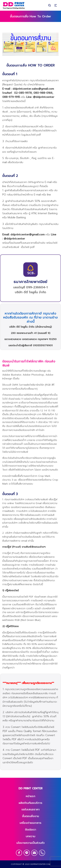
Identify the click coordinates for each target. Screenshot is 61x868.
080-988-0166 (43, 93)
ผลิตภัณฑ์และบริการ (30, 803)
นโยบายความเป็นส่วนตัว (30, 843)
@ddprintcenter (44, 97)
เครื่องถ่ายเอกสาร (30, 823)
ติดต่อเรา (30, 830)
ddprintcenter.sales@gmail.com (33, 89)
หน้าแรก (30, 796)
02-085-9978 (23, 93)
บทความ (30, 836)
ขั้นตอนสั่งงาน (30, 816)
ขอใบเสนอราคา (30, 809)
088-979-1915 (11, 97)
